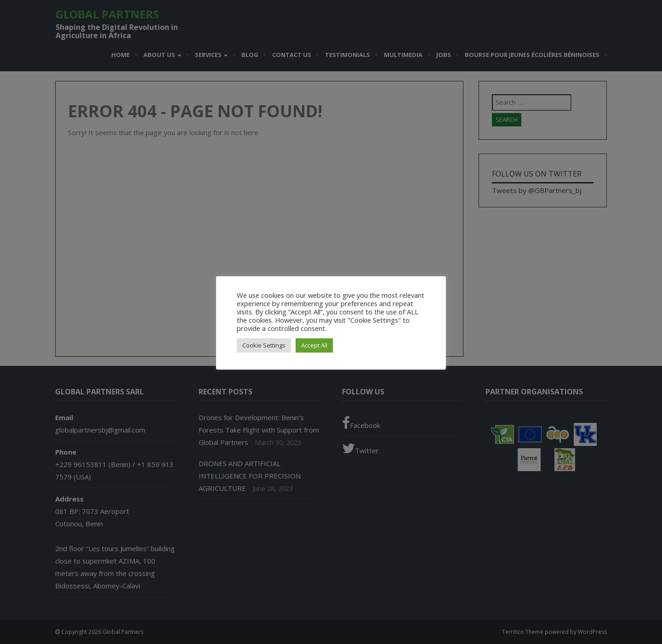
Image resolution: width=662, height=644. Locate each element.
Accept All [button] (314, 345)
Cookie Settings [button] (264, 345)
